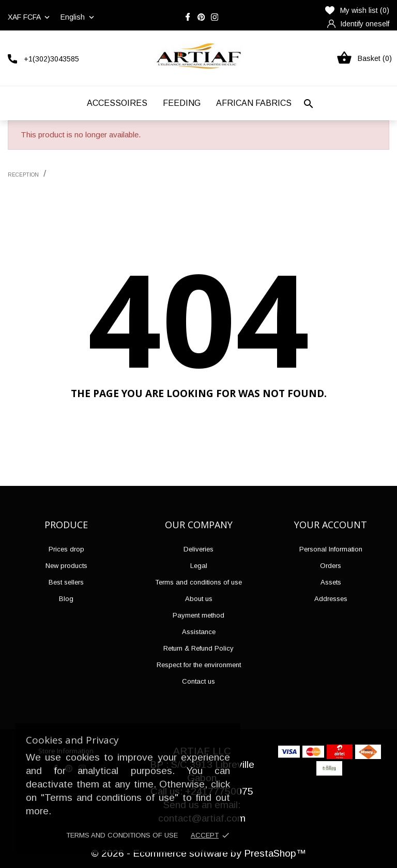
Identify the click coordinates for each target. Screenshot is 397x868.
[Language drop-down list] (78, 17)
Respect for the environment (199, 665)
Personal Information (331, 549)
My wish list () (357, 10)
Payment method (198, 615)
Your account (331, 525)
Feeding (182, 103)
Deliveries (198, 549)
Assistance (199, 632)
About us (199, 599)
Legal (199, 566)
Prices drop (66, 549)
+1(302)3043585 (51, 59)
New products (66, 566)
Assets (331, 582)
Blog (66, 599)
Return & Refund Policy (198, 648)
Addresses (331, 599)
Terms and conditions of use (122, 835)
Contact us (198, 681)
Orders (331, 566)
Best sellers (66, 582)
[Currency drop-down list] (30, 17)
